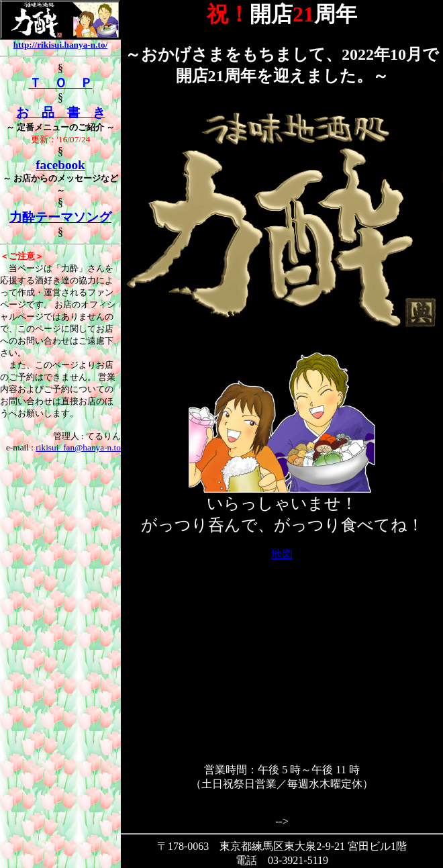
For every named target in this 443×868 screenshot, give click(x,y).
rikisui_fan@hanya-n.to (78, 447)
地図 (282, 554)
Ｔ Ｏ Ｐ (61, 83)
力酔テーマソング (60, 217)
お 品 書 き (61, 112)
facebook (60, 165)
